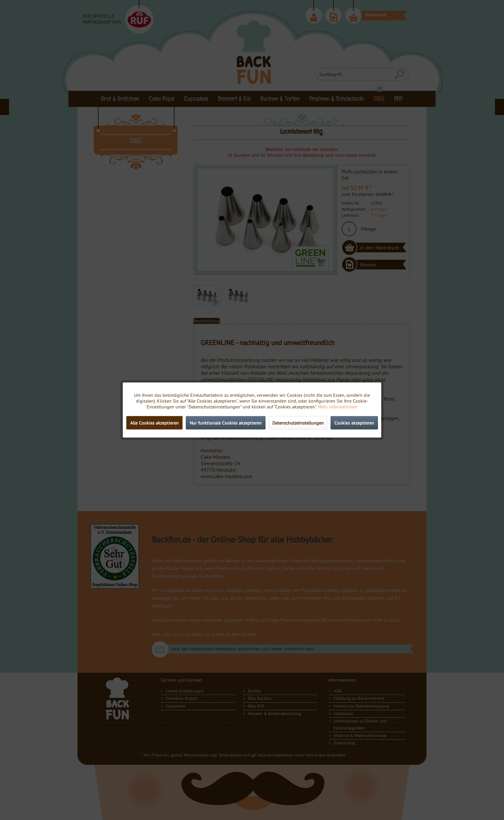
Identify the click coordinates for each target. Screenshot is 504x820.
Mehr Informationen (338, 407)
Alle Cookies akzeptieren (154, 423)
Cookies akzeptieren (354, 423)
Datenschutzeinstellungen (298, 423)
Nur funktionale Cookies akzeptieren (226, 423)
